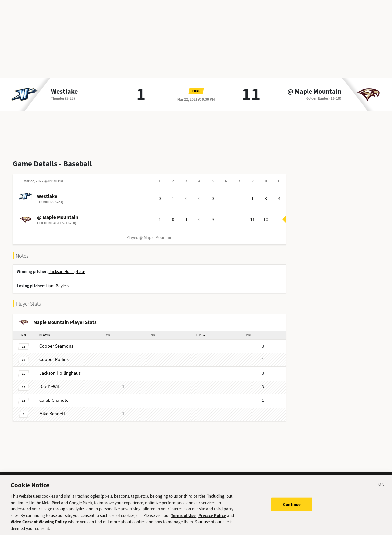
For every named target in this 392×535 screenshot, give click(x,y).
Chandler (55, 400)
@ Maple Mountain (314, 92)
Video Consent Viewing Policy (39, 527)
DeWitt (50, 387)
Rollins (54, 360)
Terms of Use (183, 521)
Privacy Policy (212, 521)
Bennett (52, 414)
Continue (292, 509)
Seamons (56, 346)
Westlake (64, 92)
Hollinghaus (60, 373)
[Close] (381, 490)
